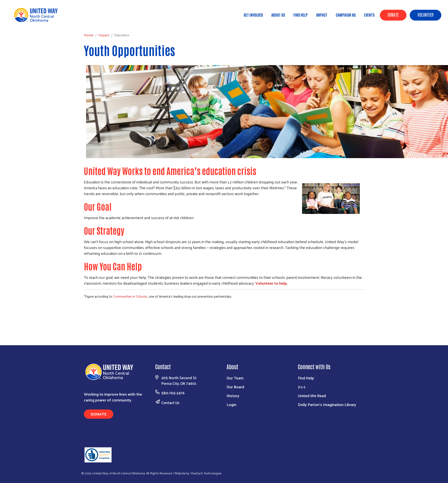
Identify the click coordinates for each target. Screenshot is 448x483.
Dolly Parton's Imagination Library (327, 404)
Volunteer (426, 14)
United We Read (312, 396)
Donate (393, 14)
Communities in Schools (130, 296)
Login (231, 404)
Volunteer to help (271, 283)
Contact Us (170, 403)
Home (25, 22)
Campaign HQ (346, 15)
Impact (322, 15)
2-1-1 (302, 387)
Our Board (235, 387)
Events (369, 15)
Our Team (235, 378)
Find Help (301, 15)
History (233, 396)
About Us (278, 15)
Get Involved (253, 15)
